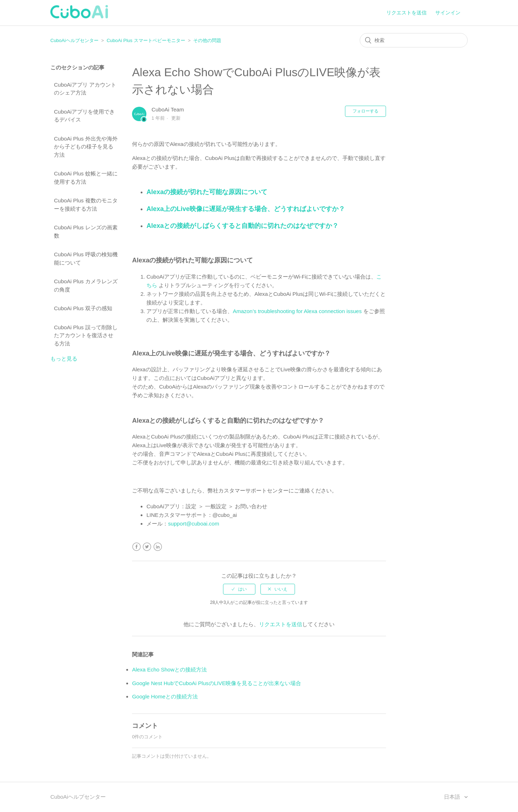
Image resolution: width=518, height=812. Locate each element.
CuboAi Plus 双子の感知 (83, 308)
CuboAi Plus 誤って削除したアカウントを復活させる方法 (86, 335)
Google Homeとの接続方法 (165, 696)
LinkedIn (158, 547)
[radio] (239, 589)
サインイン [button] (448, 13)
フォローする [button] (365, 111)
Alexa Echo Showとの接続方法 (169, 669)
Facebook (137, 547)
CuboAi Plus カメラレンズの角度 (86, 285)
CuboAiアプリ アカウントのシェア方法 (85, 89)
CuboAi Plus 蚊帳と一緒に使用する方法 (86, 178)
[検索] (414, 40)
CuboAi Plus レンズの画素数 (86, 231)
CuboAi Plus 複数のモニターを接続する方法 (86, 205)
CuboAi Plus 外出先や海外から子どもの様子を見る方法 (86, 147)
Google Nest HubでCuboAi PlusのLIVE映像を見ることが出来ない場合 (217, 683)
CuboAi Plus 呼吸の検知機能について (86, 258)
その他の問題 (207, 40)
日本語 (453, 797)
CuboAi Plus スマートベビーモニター (146, 40)
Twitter (147, 547)
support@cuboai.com (194, 524)
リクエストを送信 (406, 13)
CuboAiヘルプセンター (74, 40)
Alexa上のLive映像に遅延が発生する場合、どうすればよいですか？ (246, 209)
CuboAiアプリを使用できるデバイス (84, 116)
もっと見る (64, 359)
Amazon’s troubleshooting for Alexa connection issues (297, 311)
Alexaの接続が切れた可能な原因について (207, 192)
